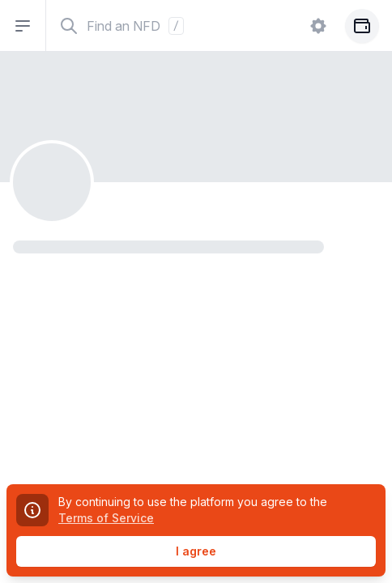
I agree (196, 551)
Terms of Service (106, 518)
